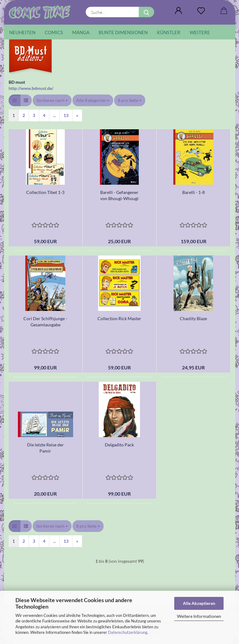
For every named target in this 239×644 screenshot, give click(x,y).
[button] (179, 11)
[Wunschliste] (201, 11)
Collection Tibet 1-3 (45, 192)
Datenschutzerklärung (128, 632)
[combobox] (52, 100)
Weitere (200, 32)
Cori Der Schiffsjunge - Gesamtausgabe (45, 322)
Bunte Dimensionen (123, 32)
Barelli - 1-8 (194, 192)
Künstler (169, 32)
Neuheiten (22, 32)
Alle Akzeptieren (199, 603)
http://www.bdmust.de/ (31, 88)
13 (66, 115)
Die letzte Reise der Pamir (45, 448)
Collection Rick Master (119, 318)
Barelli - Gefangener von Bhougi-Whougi (119, 195)
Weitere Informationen (199, 616)
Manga (81, 32)
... (54, 115)
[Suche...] (146, 12)
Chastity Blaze (193, 318)
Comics (54, 32)
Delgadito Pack (119, 445)
